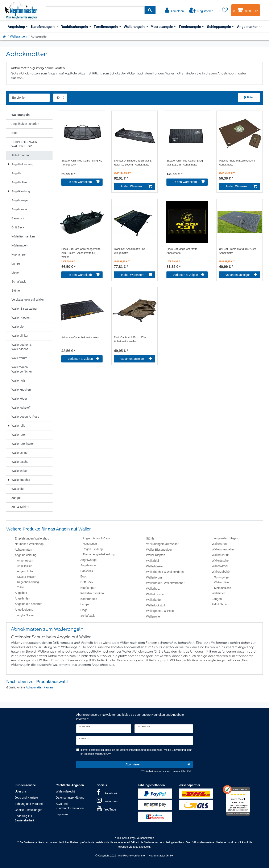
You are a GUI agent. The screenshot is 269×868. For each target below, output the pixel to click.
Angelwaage (89, 560)
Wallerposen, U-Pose (160, 611)
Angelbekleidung (26, 555)
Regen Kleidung (93, 549)
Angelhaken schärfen (29, 604)
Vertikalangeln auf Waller (162, 544)
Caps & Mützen (27, 577)
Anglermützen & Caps (96, 538)
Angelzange (88, 565)
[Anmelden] (174, 10)
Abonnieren (158, 765)
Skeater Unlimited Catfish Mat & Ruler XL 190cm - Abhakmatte (133, 163)
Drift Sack (87, 582)
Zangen (217, 599)
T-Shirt (21, 587)
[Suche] (150, 10)
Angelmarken (249, 27)
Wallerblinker (154, 566)
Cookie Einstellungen (29, 810)
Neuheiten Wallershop (29, 544)
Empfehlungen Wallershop (32, 538)
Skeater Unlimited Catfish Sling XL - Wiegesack (82, 163)
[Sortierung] (29, 98)
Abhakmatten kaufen (39, 687)
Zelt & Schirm (221, 604)
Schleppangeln (221, 27)
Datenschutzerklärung (70, 798)
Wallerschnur (220, 555)
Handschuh (90, 544)
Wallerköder (154, 600)
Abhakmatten (23, 550)
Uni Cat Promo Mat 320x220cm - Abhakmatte (238, 251)
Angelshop (18, 27)
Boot (84, 576)
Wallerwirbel (220, 566)
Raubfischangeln (76, 27)
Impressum (63, 814)
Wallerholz (153, 589)
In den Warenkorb (84, 182)
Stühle (150, 538)
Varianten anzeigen (189, 275)
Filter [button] (249, 98)
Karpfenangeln (44, 27)
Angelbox (21, 593)
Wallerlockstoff (156, 605)
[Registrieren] (201, 10)
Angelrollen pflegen (226, 538)
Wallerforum (154, 577)
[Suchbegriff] (95, 10)
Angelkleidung (24, 610)
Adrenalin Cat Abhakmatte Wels (80, 338)
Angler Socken (26, 615)
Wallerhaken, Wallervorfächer (165, 583)
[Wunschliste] (223, 10)
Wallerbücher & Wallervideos (165, 572)
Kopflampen (88, 588)
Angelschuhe (25, 571)
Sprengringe (222, 577)
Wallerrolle (153, 616)
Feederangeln (192, 27)
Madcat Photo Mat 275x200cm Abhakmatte (237, 163)
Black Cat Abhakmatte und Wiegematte (129, 251)
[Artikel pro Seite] (60, 98)
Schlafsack (88, 616)
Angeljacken (25, 566)
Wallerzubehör (221, 572)
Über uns (21, 791)
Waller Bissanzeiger (159, 550)
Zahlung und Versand (29, 804)
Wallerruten (219, 544)
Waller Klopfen (156, 555)
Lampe (85, 604)
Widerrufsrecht (65, 791)
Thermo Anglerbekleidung (99, 554)
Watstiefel (218, 593)
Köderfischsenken (92, 593)
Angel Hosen (25, 561)
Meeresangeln (164, 27)
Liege (84, 610)
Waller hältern (223, 582)
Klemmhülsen (223, 588)
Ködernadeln (89, 599)
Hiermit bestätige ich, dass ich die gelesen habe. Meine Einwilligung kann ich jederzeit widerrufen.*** (136, 752)
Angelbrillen (22, 598)
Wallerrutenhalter (223, 549)
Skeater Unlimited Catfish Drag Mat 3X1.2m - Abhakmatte (185, 163)
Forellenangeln (107, 27)
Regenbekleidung (28, 582)
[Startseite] (5, 36)
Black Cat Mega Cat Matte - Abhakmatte (183, 251)
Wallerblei (152, 561)
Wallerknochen (156, 594)
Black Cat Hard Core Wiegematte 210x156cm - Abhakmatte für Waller (81, 253)
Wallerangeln (136, 27)
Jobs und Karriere (26, 798)
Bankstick (87, 571)
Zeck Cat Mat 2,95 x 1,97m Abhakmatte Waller (130, 340)
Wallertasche (220, 560)
